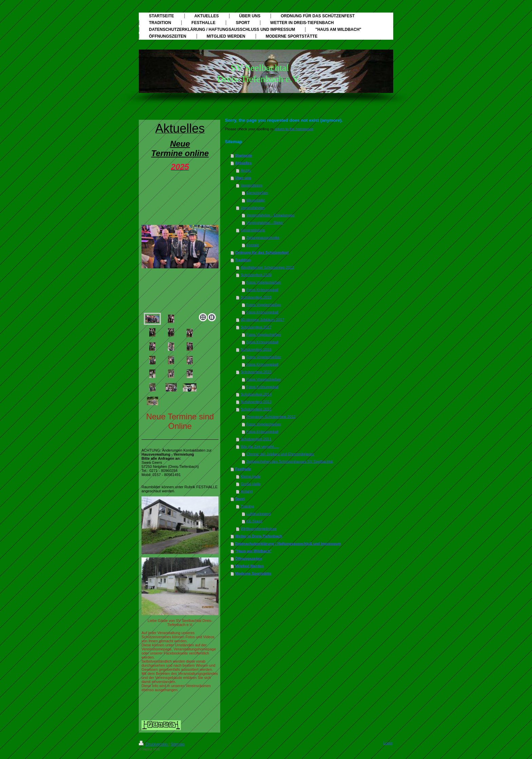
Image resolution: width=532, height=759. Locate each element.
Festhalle (243, 469)
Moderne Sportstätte (253, 573)
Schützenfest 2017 (256, 327)
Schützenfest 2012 (256, 409)
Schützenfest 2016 (256, 349)
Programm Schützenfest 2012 (271, 417)
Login (388, 743)
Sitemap (177, 744)
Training (247, 506)
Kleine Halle (251, 476)
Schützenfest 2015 (256, 372)
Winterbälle (256, 200)
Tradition (243, 260)
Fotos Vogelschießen (264, 282)
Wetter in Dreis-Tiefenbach (259, 536)
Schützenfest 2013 (256, 402)
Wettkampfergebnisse (259, 529)
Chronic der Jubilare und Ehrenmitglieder (280, 454)
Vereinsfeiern (251, 185)
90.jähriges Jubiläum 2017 (262, 320)
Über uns (243, 178)
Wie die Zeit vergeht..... (260, 447)
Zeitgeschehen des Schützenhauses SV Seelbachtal (290, 461)
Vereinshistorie (253, 230)
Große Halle (251, 484)
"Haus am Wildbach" (253, 551)
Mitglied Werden (250, 566)
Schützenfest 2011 (256, 439)
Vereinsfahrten (253, 208)
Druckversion (154, 744)
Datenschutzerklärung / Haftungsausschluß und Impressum (288, 544)
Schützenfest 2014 (256, 394)
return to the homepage (294, 129)
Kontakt (253, 245)
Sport (240, 499)
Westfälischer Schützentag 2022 (267, 267)
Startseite (244, 155)
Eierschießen (257, 193)
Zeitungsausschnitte (263, 238)
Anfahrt (246, 491)
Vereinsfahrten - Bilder (265, 223)
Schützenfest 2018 (256, 297)
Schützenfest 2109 (256, 275)
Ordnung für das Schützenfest (262, 252)
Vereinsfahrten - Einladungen (270, 215)
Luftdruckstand (259, 514)
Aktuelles (243, 163)
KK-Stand (254, 521)
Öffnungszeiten (249, 558)
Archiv (246, 170)
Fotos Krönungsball (262, 290)
